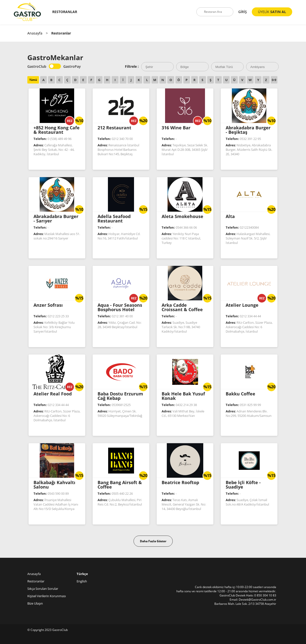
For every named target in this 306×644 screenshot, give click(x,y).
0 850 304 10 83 (265, 595)
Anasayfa (35, 33)
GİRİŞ (243, 12)
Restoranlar (36, 581)
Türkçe (82, 574)
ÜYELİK (272, 12)
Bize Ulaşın (35, 603)
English (82, 581)
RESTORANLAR (65, 12)
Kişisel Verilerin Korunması (47, 596)
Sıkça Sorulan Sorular (43, 589)
